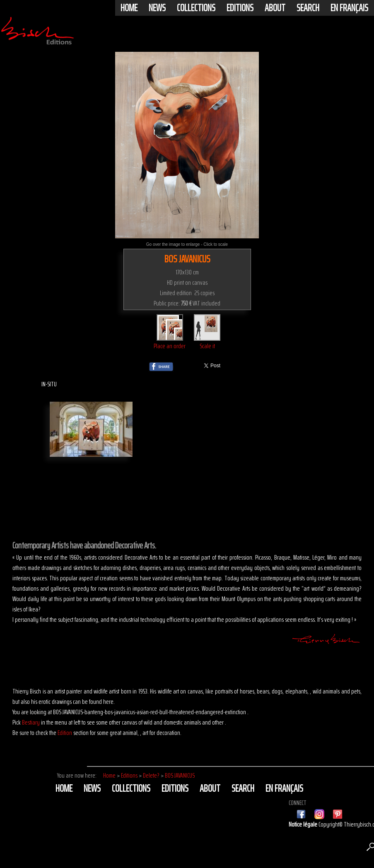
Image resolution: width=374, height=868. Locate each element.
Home (129, 8)
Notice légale (304, 824)
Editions (240, 8)
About (275, 8)
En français (349, 8)
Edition (65, 733)
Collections (196, 8)
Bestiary (31, 722)
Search (308, 8)
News (157, 8)
